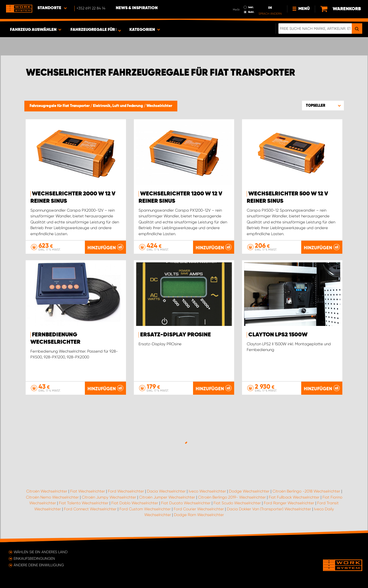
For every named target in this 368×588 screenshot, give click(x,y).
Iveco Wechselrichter (207, 491)
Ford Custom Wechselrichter (145, 509)
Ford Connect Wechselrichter (90, 509)
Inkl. (251, 7)
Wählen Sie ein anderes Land (41, 552)
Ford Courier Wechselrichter (199, 509)
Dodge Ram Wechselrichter (199, 515)
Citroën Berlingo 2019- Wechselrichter (232, 497)
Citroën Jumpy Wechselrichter (109, 497)
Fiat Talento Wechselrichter (84, 503)
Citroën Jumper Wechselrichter (167, 497)
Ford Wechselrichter (126, 491)
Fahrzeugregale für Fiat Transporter (60, 106)
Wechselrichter (159, 106)
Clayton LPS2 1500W (278, 335)
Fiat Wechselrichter (88, 491)
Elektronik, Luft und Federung (118, 106)
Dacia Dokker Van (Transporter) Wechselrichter (269, 509)
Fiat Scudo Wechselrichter (237, 503)
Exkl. (251, 12)
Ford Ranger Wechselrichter (289, 503)
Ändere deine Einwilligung (39, 565)
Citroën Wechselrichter (47, 491)
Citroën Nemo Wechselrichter (52, 497)
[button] (323, 105)
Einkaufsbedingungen (34, 558)
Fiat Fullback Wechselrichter (294, 497)
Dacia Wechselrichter (166, 491)
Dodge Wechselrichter (249, 491)
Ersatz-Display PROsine (175, 335)
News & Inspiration (137, 8)
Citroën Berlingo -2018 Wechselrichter (306, 491)
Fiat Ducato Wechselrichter (186, 503)
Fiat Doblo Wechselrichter (135, 503)
